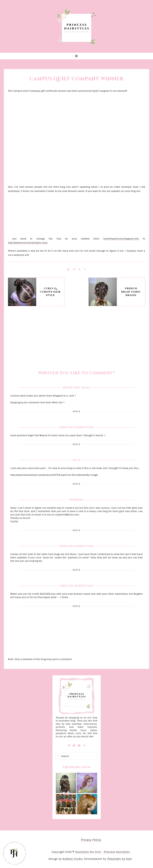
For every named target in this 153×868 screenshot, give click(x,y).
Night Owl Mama (77, 388)
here (95, 91)
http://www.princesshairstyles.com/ (28, 243)
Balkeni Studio (73, 859)
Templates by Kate (120, 859)
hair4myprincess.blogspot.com (121, 239)
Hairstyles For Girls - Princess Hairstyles (103, 852)
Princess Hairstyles (76, 427)
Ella (76, 460)
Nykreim (77, 500)
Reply (76, 411)
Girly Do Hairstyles (76, 586)
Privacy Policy (91, 840)
